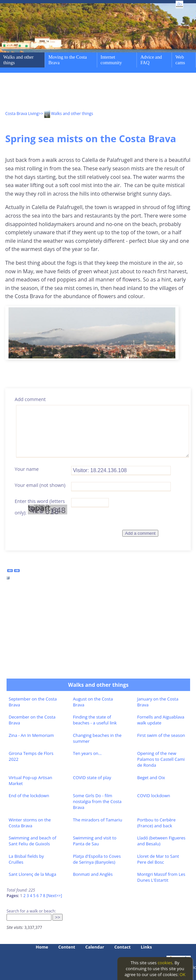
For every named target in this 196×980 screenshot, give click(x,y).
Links (147, 947)
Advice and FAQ (151, 60)
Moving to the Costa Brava (68, 60)
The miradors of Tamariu (98, 820)
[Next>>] (54, 896)
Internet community (111, 60)
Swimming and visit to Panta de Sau (95, 841)
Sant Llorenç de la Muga (33, 874)
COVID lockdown (154, 796)
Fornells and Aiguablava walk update (161, 720)
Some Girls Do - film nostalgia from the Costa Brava (97, 801)
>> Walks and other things (66, 114)
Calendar (95, 947)
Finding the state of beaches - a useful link (95, 720)
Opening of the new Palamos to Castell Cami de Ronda (161, 759)
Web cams (180, 60)
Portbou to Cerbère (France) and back (157, 823)
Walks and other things (19, 60)
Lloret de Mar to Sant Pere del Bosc (158, 859)
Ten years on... (88, 753)
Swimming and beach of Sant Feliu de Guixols (33, 841)
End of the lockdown (29, 796)
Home (42, 947)
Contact (123, 947)
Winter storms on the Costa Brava (30, 823)
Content (67, 947)
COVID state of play (92, 778)
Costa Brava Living (22, 114)
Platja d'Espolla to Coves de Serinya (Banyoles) (97, 859)
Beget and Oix (151, 778)
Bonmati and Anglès (93, 874)
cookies (165, 963)
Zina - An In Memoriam (31, 735)
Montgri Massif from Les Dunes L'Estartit (161, 877)
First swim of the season (161, 735)
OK (183, 974)
